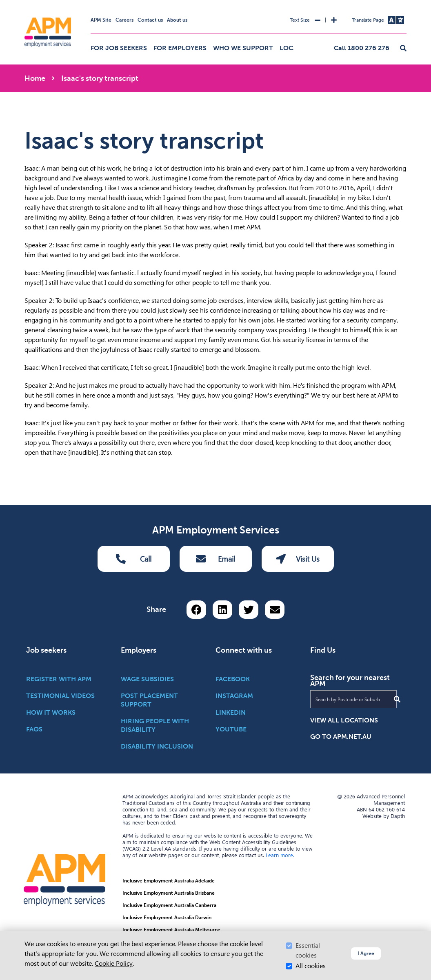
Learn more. (280, 855)
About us (177, 20)
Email (215, 559)
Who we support (243, 48)
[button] (403, 49)
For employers (180, 48)
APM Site (101, 20)
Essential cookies (308, 950)
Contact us (150, 20)
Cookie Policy (114, 963)
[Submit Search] (397, 699)
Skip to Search (23, 3)
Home (35, 78)
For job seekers (119, 48)
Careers (124, 20)
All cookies (311, 966)
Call (134, 559)
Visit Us (298, 559)
